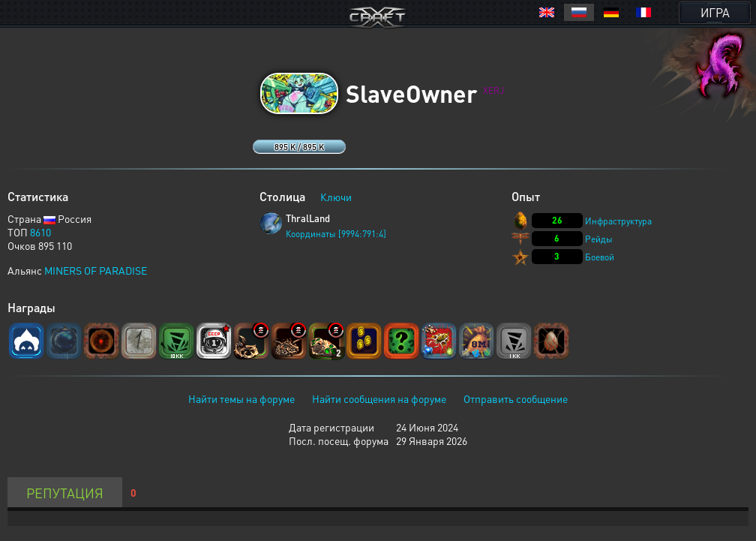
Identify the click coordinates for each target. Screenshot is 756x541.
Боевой (600, 257)
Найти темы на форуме (241, 398)
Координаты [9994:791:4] (336, 234)
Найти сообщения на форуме (379, 398)
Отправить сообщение (516, 398)
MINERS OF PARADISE (96, 270)
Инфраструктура (618, 221)
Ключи (336, 197)
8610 (40, 232)
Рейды (599, 239)
